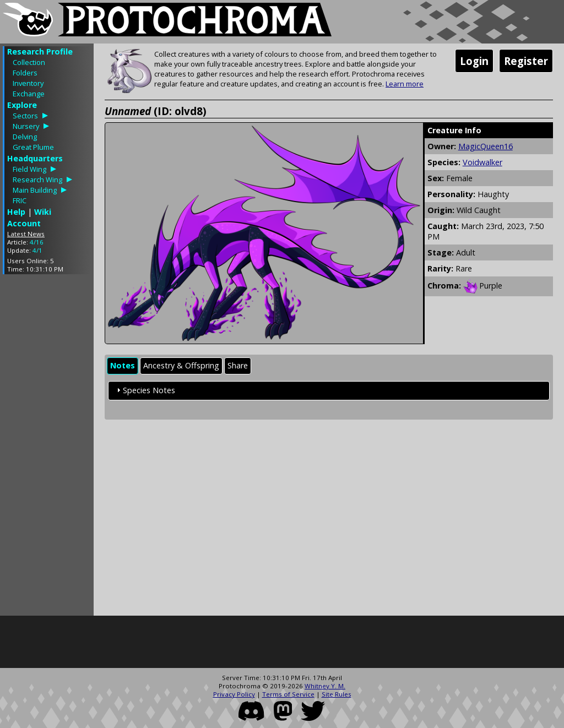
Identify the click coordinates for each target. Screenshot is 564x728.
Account (24, 223)
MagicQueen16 (486, 146)
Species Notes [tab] (145, 390)
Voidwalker (482, 162)
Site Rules (337, 694)
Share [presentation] (238, 365)
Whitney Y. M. (325, 686)
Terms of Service (288, 694)
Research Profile (40, 51)
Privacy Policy (234, 694)
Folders (25, 73)
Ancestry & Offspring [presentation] (181, 365)
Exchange (29, 94)
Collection (29, 62)
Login (474, 61)
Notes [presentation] (123, 365)
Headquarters (35, 158)
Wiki (43, 212)
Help (16, 212)
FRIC (20, 200)
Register (526, 61)
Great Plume (33, 147)
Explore (22, 105)
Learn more (405, 84)
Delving (25, 137)
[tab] (123, 366)
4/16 (37, 242)
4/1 (37, 250)
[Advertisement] (47, 448)
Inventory (28, 83)
